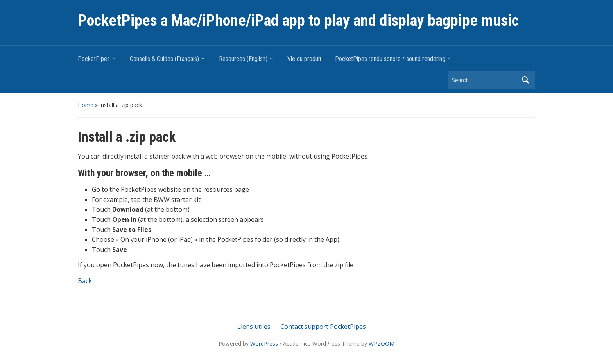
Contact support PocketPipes (323, 327)
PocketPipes (94, 59)
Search (525, 80)
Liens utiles (254, 327)
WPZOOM (382, 343)
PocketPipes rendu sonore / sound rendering (390, 59)
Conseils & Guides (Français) (164, 59)
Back (85, 281)
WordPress (264, 343)
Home (86, 105)
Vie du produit (304, 59)
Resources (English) (243, 59)
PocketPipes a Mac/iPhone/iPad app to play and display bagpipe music (298, 21)
